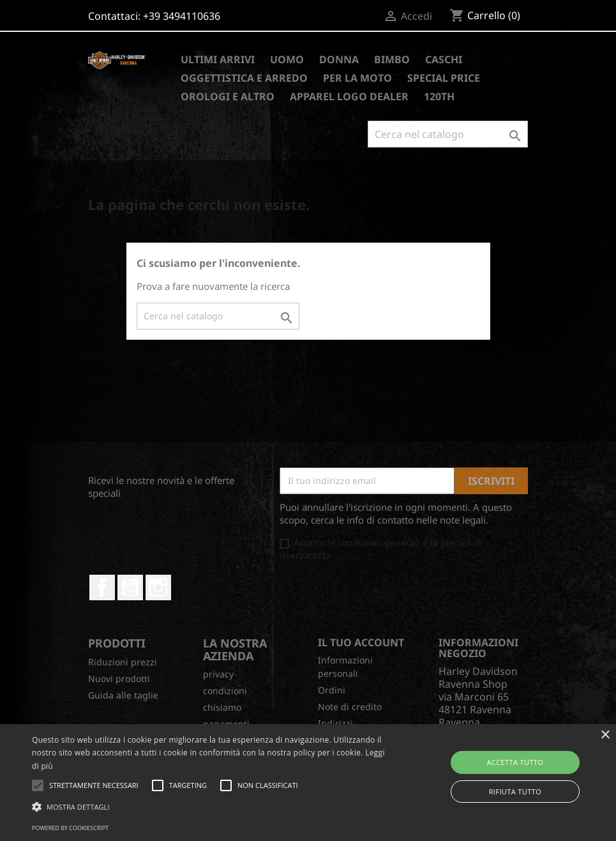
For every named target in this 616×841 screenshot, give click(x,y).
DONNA (339, 59)
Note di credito (350, 707)
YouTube (130, 587)
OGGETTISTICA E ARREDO (244, 78)
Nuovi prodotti (119, 678)
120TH (439, 96)
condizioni (225, 691)
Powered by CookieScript (70, 828)
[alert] (308, 783)
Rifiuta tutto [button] (515, 792)
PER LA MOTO (357, 78)
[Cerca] (448, 134)
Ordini (332, 690)
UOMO (287, 59)
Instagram (158, 587)
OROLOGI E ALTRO (228, 96)
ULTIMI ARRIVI (218, 59)
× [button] (605, 735)
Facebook (102, 587)
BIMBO (392, 59)
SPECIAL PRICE (444, 78)
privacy (218, 674)
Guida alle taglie (123, 695)
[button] (211, 807)
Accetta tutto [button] (515, 762)
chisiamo (222, 707)
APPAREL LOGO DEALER (349, 96)
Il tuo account (361, 642)
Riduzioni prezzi (123, 662)
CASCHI (444, 59)
